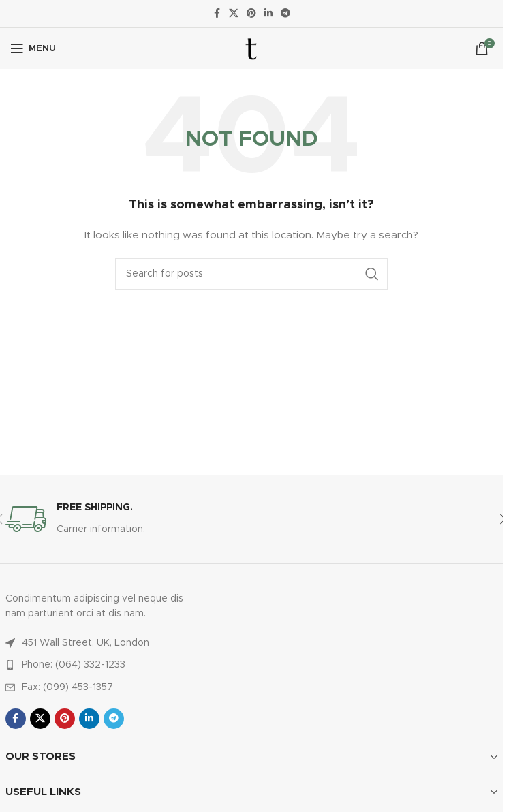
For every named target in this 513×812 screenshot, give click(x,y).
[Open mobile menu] (33, 48)
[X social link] (234, 14)
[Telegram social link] (285, 14)
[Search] (251, 274)
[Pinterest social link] (251, 14)
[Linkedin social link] (268, 14)
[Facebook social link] (217, 14)
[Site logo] (251, 48)
